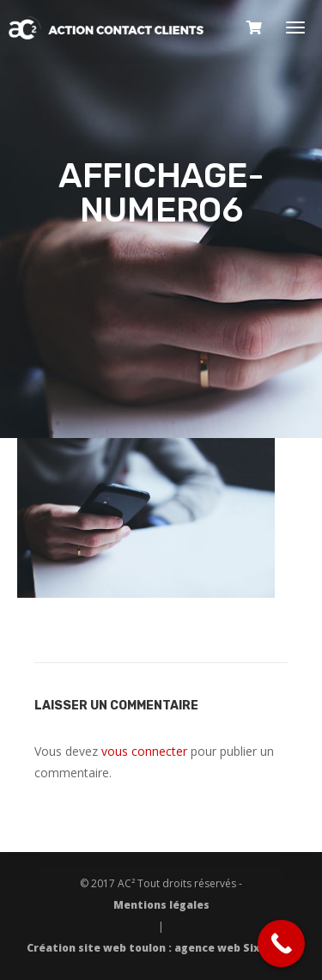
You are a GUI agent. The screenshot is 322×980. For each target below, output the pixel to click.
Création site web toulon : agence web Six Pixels (161, 948)
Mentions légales (161, 905)
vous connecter (144, 751)
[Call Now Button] (281, 943)
